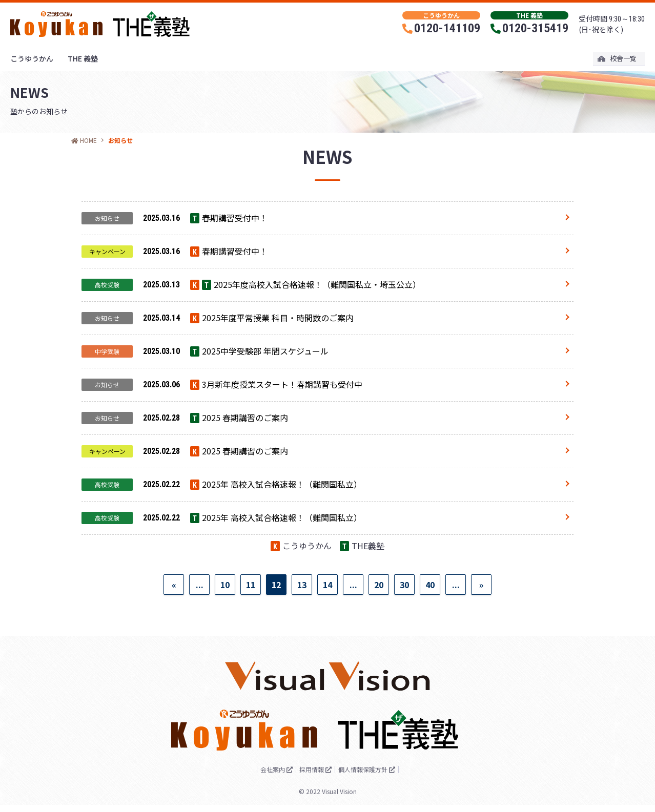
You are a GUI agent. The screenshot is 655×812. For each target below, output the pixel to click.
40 (430, 626)
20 (379, 626)
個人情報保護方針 (372, 776)
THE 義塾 (83, 58)
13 (302, 626)
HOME (84, 140)
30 (404, 626)
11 (251, 626)
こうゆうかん (32, 58)
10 (225, 626)
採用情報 (311, 776)
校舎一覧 (617, 58)
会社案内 (262, 776)
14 (327, 626)
